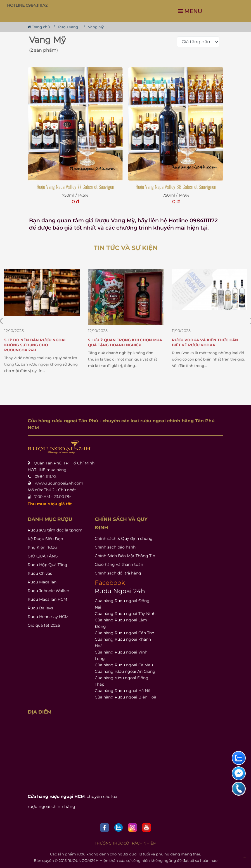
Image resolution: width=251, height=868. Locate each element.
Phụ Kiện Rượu (42, 547)
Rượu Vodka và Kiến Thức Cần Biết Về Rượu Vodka (205, 342)
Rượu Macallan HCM (47, 599)
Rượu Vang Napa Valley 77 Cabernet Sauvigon (75, 187)
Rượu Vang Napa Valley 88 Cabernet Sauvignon (176, 187)
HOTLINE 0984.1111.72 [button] (27, 5)
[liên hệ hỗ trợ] (239, 758)
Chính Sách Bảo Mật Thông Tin (125, 556)
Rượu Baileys (40, 608)
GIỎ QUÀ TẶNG (43, 556)
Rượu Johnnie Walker (48, 591)
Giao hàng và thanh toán (119, 564)
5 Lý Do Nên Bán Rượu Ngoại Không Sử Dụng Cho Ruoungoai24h (35, 345)
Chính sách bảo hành (115, 547)
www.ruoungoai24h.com (59, 483)
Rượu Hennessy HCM (48, 617)
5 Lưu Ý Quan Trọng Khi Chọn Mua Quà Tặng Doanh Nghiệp (125, 342)
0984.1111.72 (46, 476)
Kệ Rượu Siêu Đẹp (45, 539)
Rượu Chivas (40, 573)
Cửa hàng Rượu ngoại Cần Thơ (125, 633)
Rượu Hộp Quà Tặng (48, 565)
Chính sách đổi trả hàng (118, 573)
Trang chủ (39, 27)
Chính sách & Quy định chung (124, 538)
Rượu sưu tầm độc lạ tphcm (55, 530)
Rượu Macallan (42, 582)
